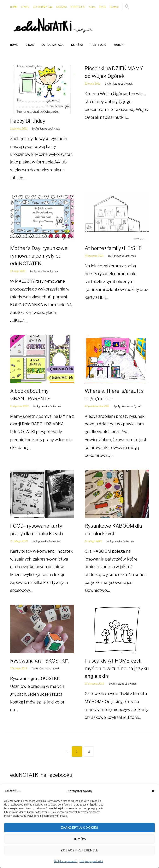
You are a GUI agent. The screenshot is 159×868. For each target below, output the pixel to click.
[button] (153, 791)
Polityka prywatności (66, 861)
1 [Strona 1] (77, 750)
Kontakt (114, 6)
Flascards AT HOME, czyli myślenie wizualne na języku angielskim (117, 666)
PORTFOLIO (78, 6)
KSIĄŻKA (62, 6)
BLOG (103, 6)
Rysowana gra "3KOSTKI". (39, 659)
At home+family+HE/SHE (113, 246)
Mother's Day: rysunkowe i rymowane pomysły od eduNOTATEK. (40, 254)
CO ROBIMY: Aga (43, 6)
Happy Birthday (28, 119)
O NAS (25, 6)
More (118, 43)
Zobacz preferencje (79, 850)
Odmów (80, 839)
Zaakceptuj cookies (80, 828)
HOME (14, 6)
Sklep (92, 6)
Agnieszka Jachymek (48, 127)
